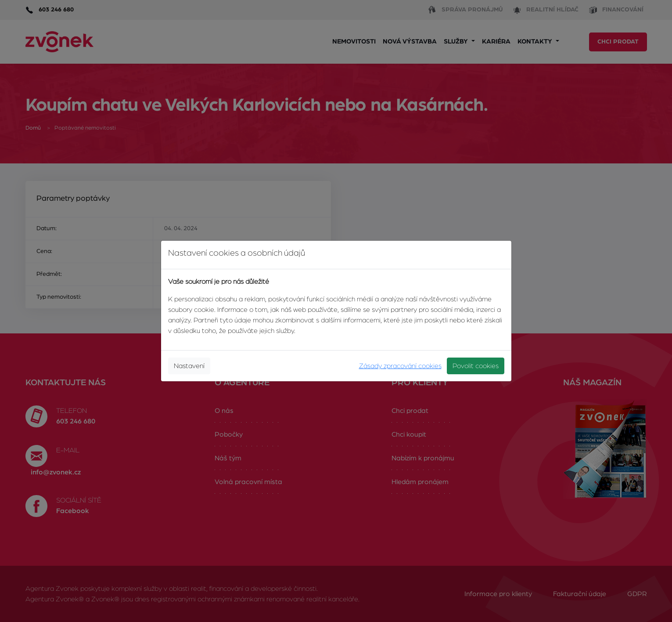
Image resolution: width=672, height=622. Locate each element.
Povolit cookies (476, 366)
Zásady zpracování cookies (400, 366)
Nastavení (189, 366)
